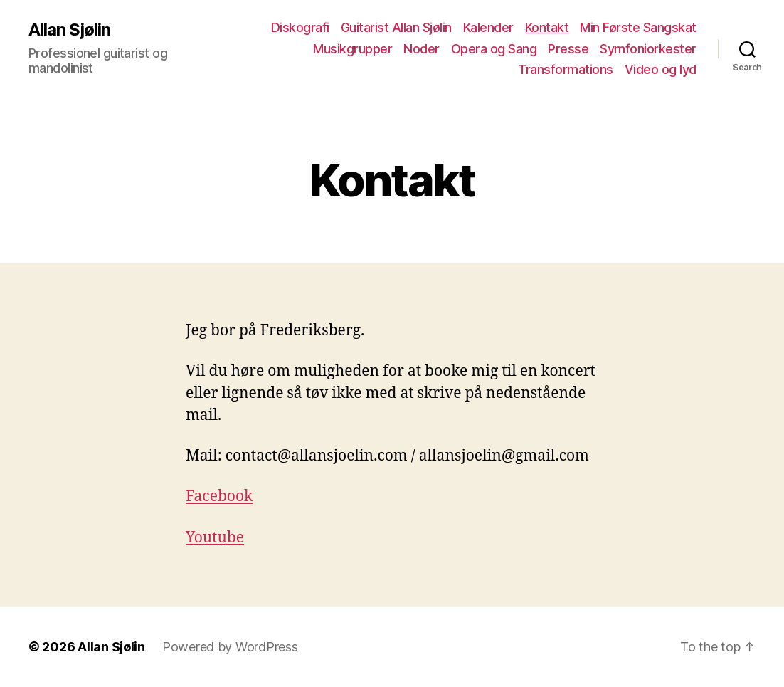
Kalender (488, 27)
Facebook (219, 497)
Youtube (215, 538)
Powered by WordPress (230, 647)
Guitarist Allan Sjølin (396, 27)
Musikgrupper (353, 49)
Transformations (566, 69)
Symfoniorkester (648, 49)
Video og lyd (661, 69)
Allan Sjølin (69, 30)
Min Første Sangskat (638, 27)
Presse (568, 49)
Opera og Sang (494, 49)
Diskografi (300, 27)
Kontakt (547, 27)
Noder (422, 49)
